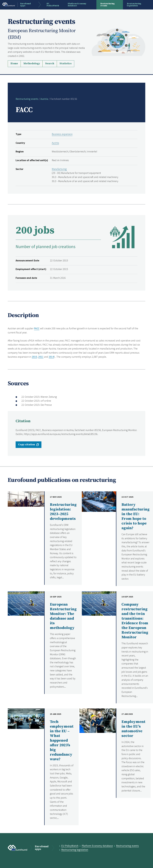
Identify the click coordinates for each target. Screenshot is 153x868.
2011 (41, 357)
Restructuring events (27, 99)
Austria (44, 99)
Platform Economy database (97, 846)
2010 (34, 357)
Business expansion (62, 134)
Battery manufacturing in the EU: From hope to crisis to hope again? (136, 516)
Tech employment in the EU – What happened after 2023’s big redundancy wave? (62, 741)
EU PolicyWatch (70, 846)
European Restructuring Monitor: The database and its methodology (63, 616)
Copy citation (26, 445)
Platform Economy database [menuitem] (77, 5)
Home (14, 64)
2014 (51, 357)
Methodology (32, 64)
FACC (37, 328)
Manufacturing (59, 169)
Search (50, 64)
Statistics (66, 64)
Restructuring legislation (75, 850)
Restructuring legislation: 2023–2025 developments (63, 512)
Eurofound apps (42, 848)
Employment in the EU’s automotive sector (133, 729)
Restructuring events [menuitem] (108, 5)
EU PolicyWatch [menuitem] (53, 5)
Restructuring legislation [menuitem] (134, 5)
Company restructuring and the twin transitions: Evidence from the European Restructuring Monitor (135, 621)
